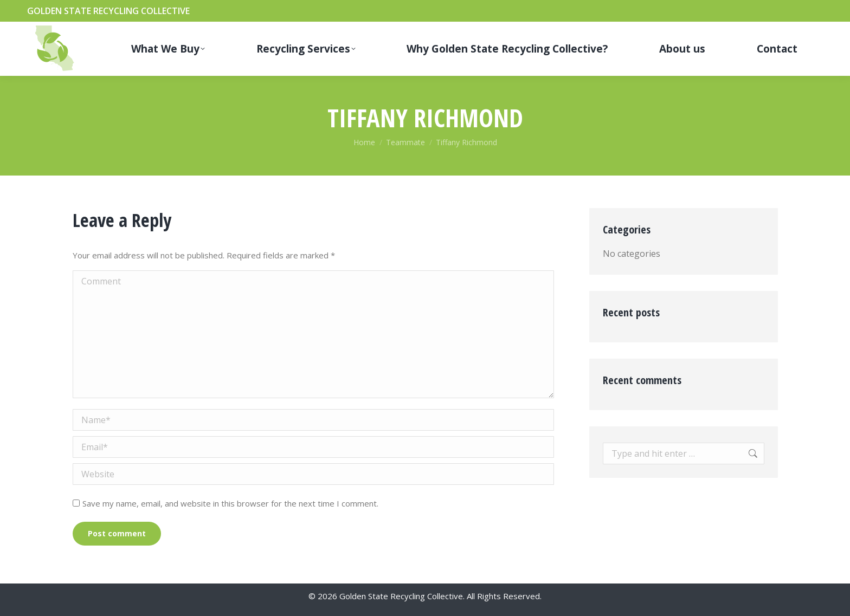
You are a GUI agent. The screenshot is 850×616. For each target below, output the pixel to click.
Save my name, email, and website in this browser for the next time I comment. (230, 503)
